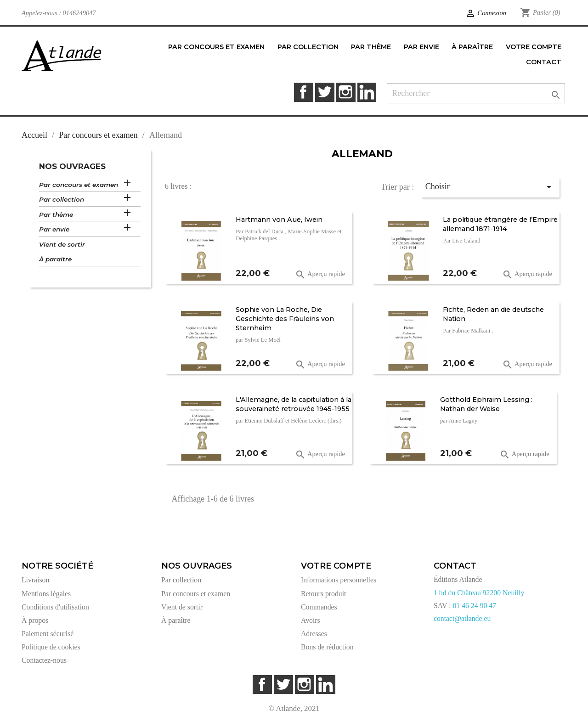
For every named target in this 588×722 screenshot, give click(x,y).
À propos (35, 620)
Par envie (54, 229)
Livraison (35, 580)
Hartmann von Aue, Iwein (279, 220)
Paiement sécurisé (48, 634)
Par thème (56, 214)
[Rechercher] (476, 93)
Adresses (314, 634)
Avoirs (311, 620)
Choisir (490, 187)
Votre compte (336, 566)
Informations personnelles (339, 580)
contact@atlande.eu (462, 618)
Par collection (62, 199)
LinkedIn (367, 92)
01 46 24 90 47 (474, 606)
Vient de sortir (62, 244)
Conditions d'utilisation (55, 607)
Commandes (319, 607)
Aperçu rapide (320, 275)
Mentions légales (46, 594)
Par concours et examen (79, 185)
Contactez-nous (44, 660)
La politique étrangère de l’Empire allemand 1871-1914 (500, 224)
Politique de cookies (51, 647)
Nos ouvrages (72, 166)
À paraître (55, 259)
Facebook (303, 92)
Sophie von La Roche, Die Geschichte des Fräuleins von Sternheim (285, 319)
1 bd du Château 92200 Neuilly (479, 593)
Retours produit (323, 594)
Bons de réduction (327, 647)
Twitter (325, 92)
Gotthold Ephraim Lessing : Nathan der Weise (486, 404)
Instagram (346, 92)
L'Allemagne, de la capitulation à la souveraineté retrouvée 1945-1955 (294, 404)
